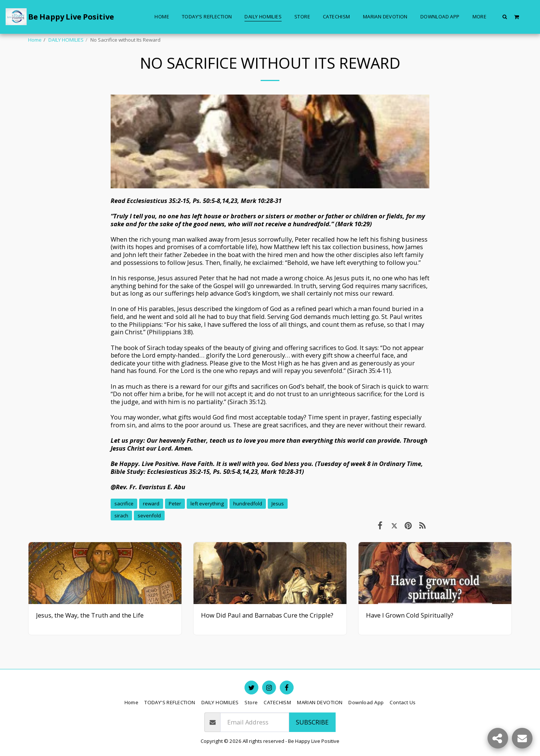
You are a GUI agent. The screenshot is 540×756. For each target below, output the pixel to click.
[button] (505, 17)
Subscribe (312, 722)
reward (151, 503)
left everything (207, 503)
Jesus (278, 503)
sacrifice (124, 503)
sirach (121, 516)
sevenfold (149, 516)
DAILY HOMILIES (66, 40)
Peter (175, 503)
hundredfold (248, 503)
